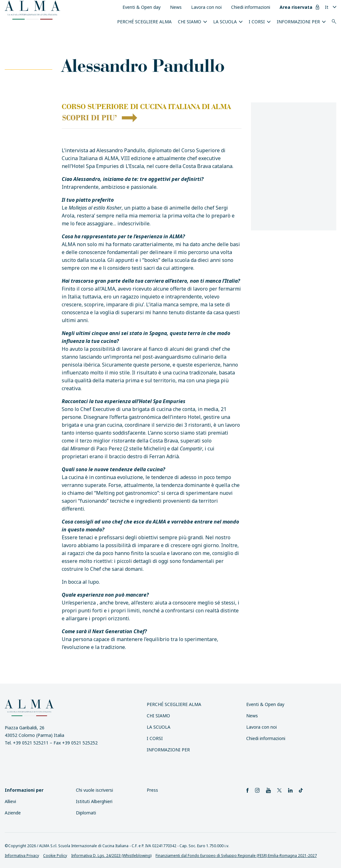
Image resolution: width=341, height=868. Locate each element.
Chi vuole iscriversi (94, 790)
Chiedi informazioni (251, 7)
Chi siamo (190, 22)
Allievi (10, 801)
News (176, 7)
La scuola (225, 22)
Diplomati (86, 813)
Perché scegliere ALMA (144, 22)
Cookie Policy (55, 856)
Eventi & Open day (142, 7)
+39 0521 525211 (31, 743)
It (327, 7)
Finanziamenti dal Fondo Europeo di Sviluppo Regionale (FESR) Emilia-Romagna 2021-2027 (236, 856)
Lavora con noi (206, 7)
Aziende (13, 813)
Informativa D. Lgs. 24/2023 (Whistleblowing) (111, 856)
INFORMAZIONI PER (298, 22)
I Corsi (257, 22)
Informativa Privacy (22, 856)
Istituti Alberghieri (94, 801)
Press (152, 790)
